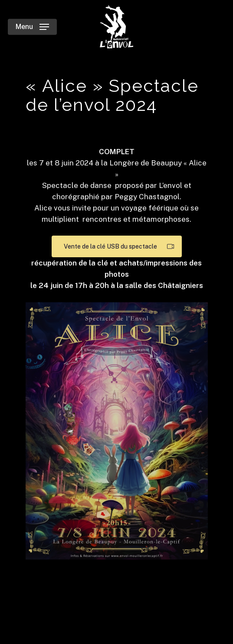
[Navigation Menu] (32, 27)
